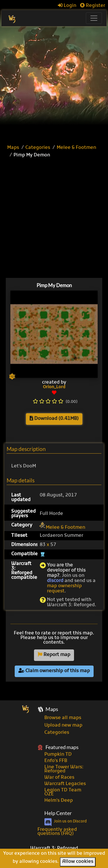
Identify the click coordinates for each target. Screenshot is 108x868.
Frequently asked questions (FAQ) (57, 832)
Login (67, 6)
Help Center (58, 813)
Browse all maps (63, 718)
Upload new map (63, 725)
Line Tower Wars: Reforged (64, 769)
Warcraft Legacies (65, 784)
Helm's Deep (59, 801)
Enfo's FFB (56, 761)
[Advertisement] (54, 83)
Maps (13, 148)
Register (93, 6)
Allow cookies (78, 862)
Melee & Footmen (76, 148)
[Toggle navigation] (94, 18)
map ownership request (64, 589)
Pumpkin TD (58, 755)
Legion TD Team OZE (63, 792)
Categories (38, 148)
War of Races (59, 778)
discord (55, 581)
